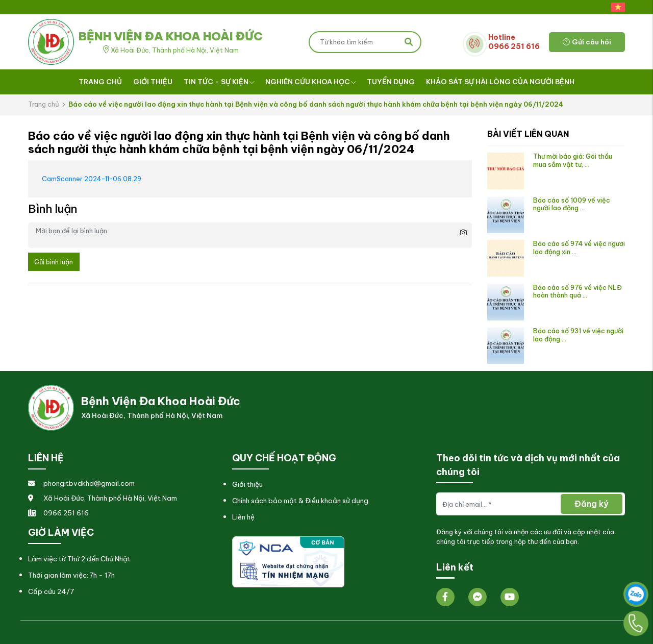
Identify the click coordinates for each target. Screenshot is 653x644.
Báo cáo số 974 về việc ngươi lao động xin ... (579, 247)
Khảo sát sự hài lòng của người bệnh (500, 82)
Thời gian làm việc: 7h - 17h (71, 575)
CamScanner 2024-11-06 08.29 (92, 179)
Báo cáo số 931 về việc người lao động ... (578, 335)
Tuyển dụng (391, 82)
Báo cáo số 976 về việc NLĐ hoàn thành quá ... (577, 291)
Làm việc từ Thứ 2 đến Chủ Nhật (79, 559)
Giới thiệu (153, 82)
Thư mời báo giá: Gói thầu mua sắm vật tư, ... (573, 160)
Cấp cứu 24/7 (51, 592)
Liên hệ (243, 517)
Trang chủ (100, 82)
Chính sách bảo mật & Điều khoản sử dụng (300, 501)
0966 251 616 (58, 513)
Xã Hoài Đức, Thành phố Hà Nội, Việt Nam (103, 498)
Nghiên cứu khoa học (311, 82)
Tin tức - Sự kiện (219, 82)
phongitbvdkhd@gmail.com (81, 484)
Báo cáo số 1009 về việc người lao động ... (572, 204)
